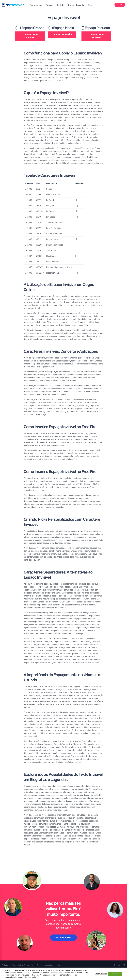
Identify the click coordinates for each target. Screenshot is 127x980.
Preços (49, 5)
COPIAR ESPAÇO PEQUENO (96, 36)
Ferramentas (36, 5)
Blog (90, 5)
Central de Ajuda (76, 5)
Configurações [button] (101, 974)
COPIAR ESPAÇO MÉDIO (62, 35)
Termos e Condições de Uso (49, 965)
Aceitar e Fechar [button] (115, 974)
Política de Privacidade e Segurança (18, 965)
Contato (60, 5)
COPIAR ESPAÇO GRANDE (30, 36)
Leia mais (32, 977)
